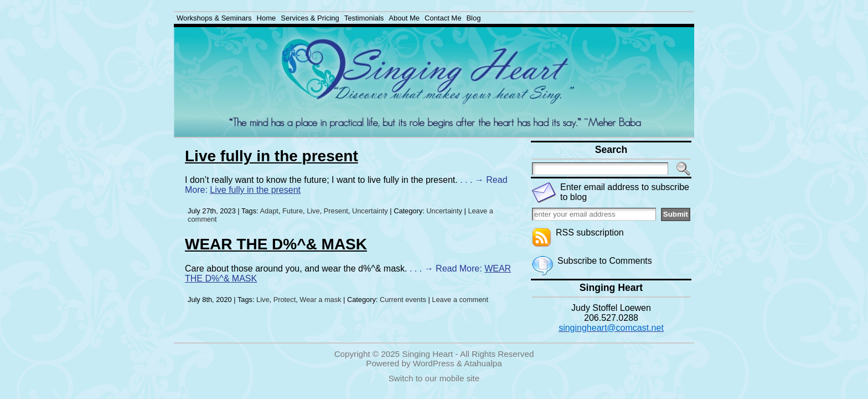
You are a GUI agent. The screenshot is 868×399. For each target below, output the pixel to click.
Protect (285, 300)
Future (293, 211)
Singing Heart (427, 354)
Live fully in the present (272, 156)
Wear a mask (320, 300)
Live (313, 211)
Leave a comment (460, 300)
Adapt (269, 211)
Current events (403, 300)
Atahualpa (483, 363)
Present (336, 211)
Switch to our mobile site (434, 378)
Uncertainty (370, 211)
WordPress (434, 363)
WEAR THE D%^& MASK (276, 244)
